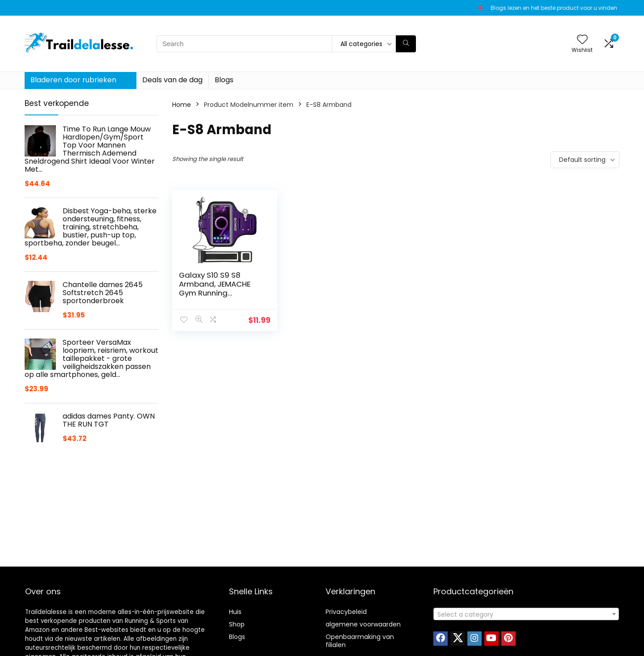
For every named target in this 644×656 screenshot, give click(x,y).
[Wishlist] (582, 40)
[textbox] (526, 614)
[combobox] (526, 614)
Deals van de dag (172, 80)
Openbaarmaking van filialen (360, 641)
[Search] (406, 44)
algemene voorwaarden (363, 624)
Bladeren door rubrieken (73, 80)
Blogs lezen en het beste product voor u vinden (554, 8)
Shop (237, 624)
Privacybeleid (346, 612)
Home (182, 105)
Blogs (224, 80)
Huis (235, 612)
